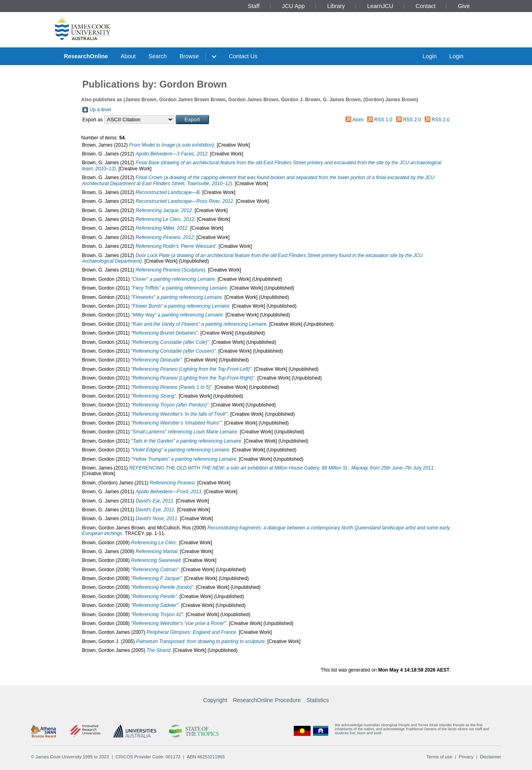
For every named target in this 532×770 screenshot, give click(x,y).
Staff (254, 6)
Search (158, 56)
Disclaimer (491, 757)
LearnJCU (380, 6)
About (128, 56)
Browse (189, 56)
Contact (426, 6)
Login (429, 56)
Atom (358, 120)
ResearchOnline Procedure (267, 700)
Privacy (466, 757)
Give (464, 6)
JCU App (294, 6)
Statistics (317, 700)
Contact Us (243, 56)
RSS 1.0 (384, 120)
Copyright (215, 700)
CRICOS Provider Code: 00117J (148, 757)
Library (336, 6)
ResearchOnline (86, 56)
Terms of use (439, 757)
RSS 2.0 (412, 120)
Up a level (100, 110)
